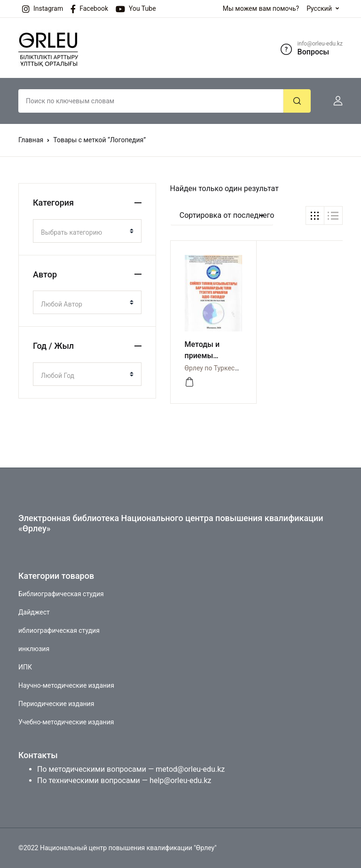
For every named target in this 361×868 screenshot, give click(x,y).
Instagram (43, 9)
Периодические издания (56, 704)
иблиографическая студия (59, 630)
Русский (319, 8)
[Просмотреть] (189, 382)
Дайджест (34, 612)
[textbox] (83, 232)
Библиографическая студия (61, 594)
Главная (31, 140)
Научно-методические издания (66, 685)
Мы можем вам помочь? (261, 8)
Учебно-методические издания (66, 722)
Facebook (89, 9)
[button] (334, 101)
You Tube (136, 9)
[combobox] (87, 231)
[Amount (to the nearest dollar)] (151, 101)
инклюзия (34, 649)
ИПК (25, 667)
